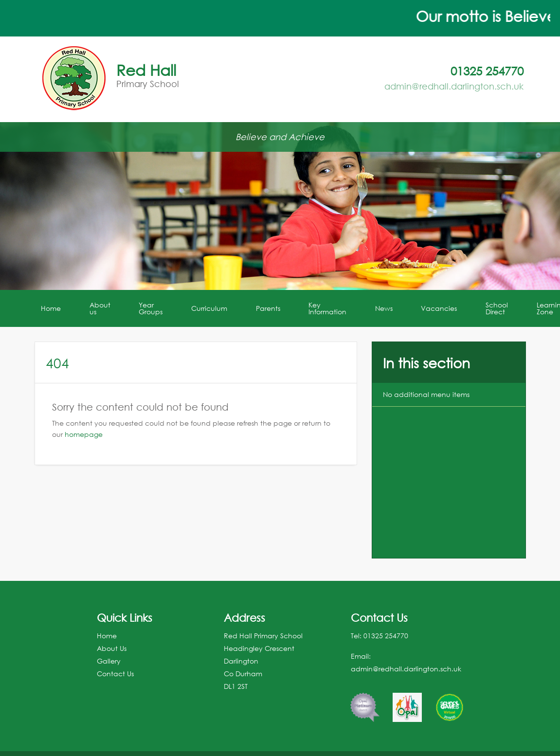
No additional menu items (426, 394)
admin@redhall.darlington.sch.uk (454, 86)
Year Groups (151, 308)
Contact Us (115, 674)
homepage (84, 434)
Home (51, 308)
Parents (268, 308)
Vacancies (439, 308)
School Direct (497, 308)
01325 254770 (386, 636)
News (384, 308)
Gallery (109, 661)
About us (100, 308)
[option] (365, 702)
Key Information (327, 308)
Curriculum (209, 308)
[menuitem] (52, 308)
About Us (112, 648)
